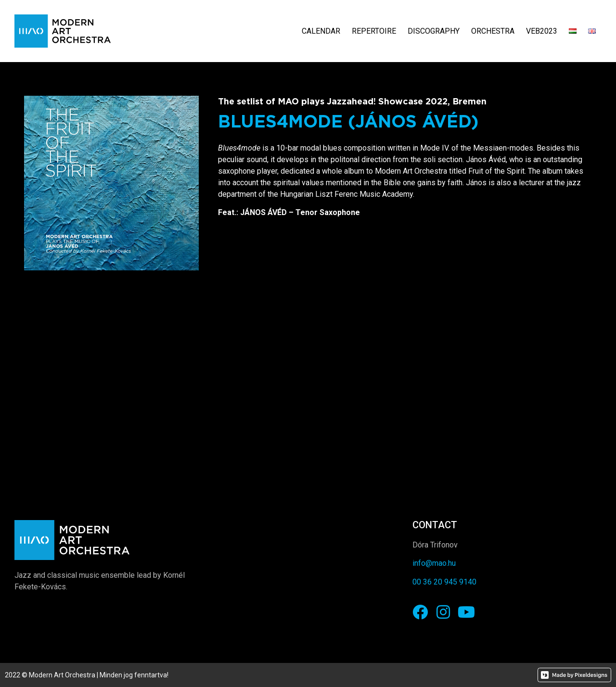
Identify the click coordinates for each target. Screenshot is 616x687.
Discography (434, 31)
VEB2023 (542, 31)
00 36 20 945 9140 (444, 582)
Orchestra (493, 31)
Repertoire (374, 31)
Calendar (321, 31)
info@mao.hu (434, 563)
